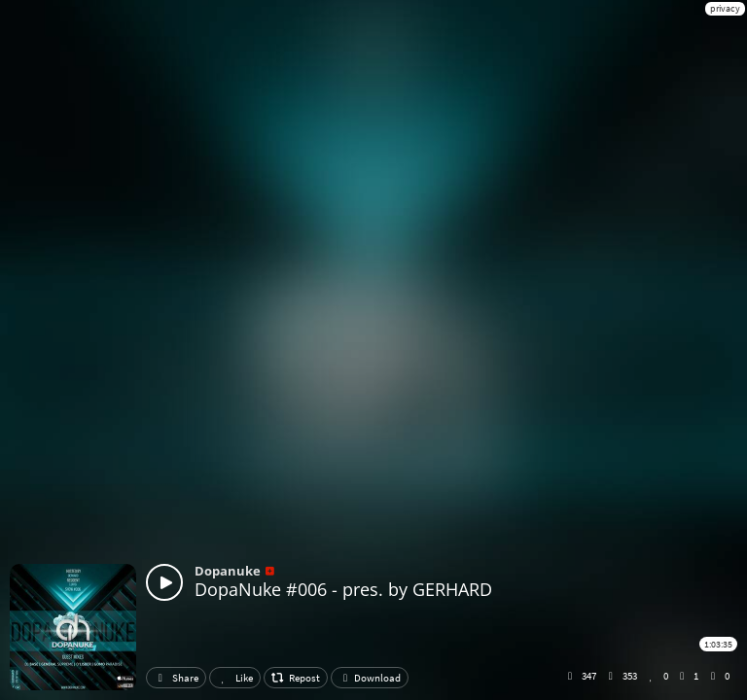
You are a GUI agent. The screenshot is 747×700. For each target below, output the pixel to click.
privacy (725, 8)
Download (370, 678)
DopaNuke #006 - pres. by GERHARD (343, 589)
